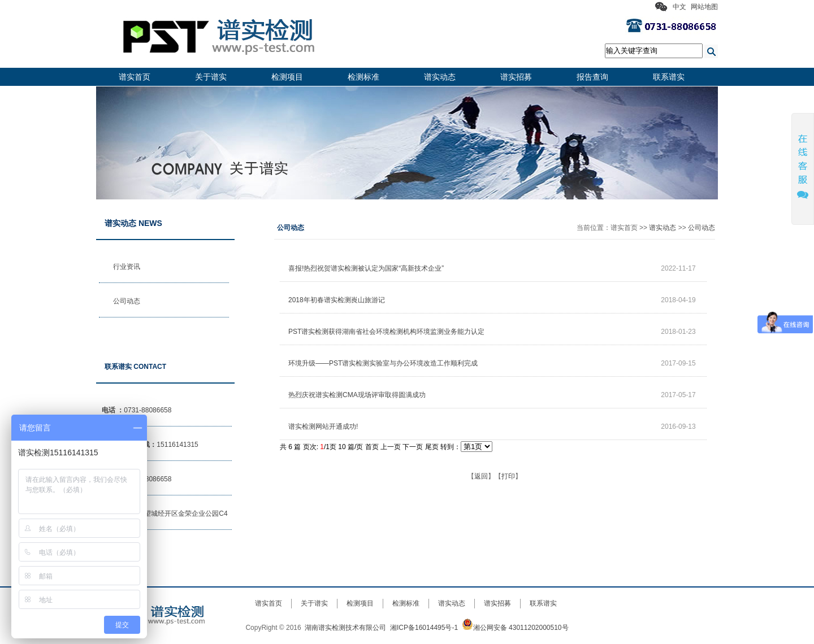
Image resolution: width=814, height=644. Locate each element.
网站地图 (704, 7)
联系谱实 (669, 77)
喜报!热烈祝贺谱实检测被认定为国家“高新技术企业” (366, 268)
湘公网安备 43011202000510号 (515, 628)
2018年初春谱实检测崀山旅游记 (337, 300)
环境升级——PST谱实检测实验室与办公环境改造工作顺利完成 (383, 363)
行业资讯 (127, 267)
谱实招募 (516, 77)
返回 (481, 476)
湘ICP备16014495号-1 (424, 628)
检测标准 (363, 77)
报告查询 (592, 77)
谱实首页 (135, 77)
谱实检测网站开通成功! (323, 427)
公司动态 (127, 301)
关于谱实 (211, 77)
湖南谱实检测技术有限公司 (345, 628)
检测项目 (287, 77)
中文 (679, 7)
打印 (508, 476)
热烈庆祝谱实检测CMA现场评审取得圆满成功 (357, 395)
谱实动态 (440, 77)
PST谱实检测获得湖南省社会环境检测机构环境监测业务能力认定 (386, 332)
